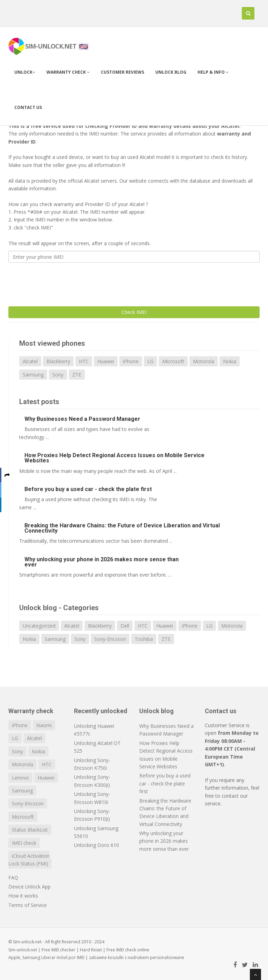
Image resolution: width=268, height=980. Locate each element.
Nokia (230, 361)
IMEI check (24, 843)
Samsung (33, 375)
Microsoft (173, 361)
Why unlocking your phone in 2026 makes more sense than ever (102, 562)
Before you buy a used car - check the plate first (88, 489)
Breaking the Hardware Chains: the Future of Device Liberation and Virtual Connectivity (122, 528)
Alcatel (30, 361)
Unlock (25, 72)
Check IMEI (134, 312)
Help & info (213, 72)
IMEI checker (63, 950)
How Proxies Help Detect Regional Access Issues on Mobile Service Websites (114, 458)
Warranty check (68, 72)
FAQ (13, 877)
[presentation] (61, 281)
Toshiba (144, 639)
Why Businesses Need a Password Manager (82, 419)
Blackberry (58, 361)
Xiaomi (44, 725)
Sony (58, 375)
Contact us (28, 107)
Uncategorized (39, 626)
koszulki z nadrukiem (128, 957)
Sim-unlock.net (23, 950)
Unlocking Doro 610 (96, 845)
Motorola (204, 361)
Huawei (106, 361)
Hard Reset (91, 950)
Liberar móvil (54, 957)
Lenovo (20, 778)
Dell (125, 626)
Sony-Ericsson (110, 639)
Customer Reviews (122, 72)
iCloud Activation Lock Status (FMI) (29, 860)
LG (150, 361)
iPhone (131, 361)
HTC (84, 361)
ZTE (77, 375)
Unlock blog (171, 72)
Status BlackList (30, 830)
